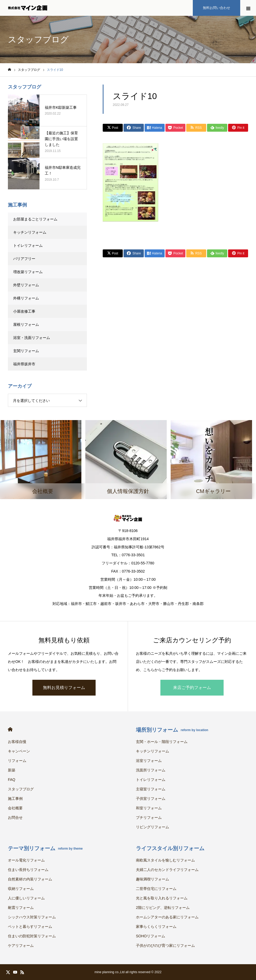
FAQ (12, 780)
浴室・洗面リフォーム (32, 338)
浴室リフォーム (149, 761)
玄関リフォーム (26, 351)
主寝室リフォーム (151, 789)
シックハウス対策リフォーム (32, 917)
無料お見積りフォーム (64, 688)
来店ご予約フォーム (192, 688)
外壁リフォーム (28, 285)
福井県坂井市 (24, 364)
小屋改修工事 (24, 311)
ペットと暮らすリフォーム (30, 927)
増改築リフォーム (28, 272)
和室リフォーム (149, 808)
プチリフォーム (149, 818)
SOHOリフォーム (151, 936)
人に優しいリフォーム (26, 898)
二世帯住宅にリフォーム (156, 889)
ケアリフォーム (21, 945)
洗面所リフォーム (151, 770)
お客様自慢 (17, 742)
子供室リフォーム (151, 799)
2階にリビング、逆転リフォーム (163, 908)
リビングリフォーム (152, 827)
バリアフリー (24, 259)
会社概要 (15, 808)
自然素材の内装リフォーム (30, 879)
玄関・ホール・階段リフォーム (162, 742)
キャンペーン (19, 751)
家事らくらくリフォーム (156, 927)
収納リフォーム (21, 889)
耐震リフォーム (21, 908)
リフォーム (17, 761)
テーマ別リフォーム (45, 848)
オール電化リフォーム (26, 860)
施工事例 (15, 799)
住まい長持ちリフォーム (28, 870)
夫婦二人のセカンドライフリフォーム (167, 870)
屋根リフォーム (26, 324)
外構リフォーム (26, 298)
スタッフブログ (21, 789)
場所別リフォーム (172, 730)
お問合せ (15, 818)
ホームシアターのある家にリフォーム (167, 917)
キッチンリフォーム (30, 232)
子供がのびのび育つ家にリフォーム (165, 945)
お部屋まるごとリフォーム (35, 219)
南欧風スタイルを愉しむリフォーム (165, 860)
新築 (12, 770)
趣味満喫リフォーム (152, 879)
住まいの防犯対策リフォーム (32, 936)
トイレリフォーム (28, 245)
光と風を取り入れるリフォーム (162, 898)
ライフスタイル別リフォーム (170, 848)
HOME (10, 729)
